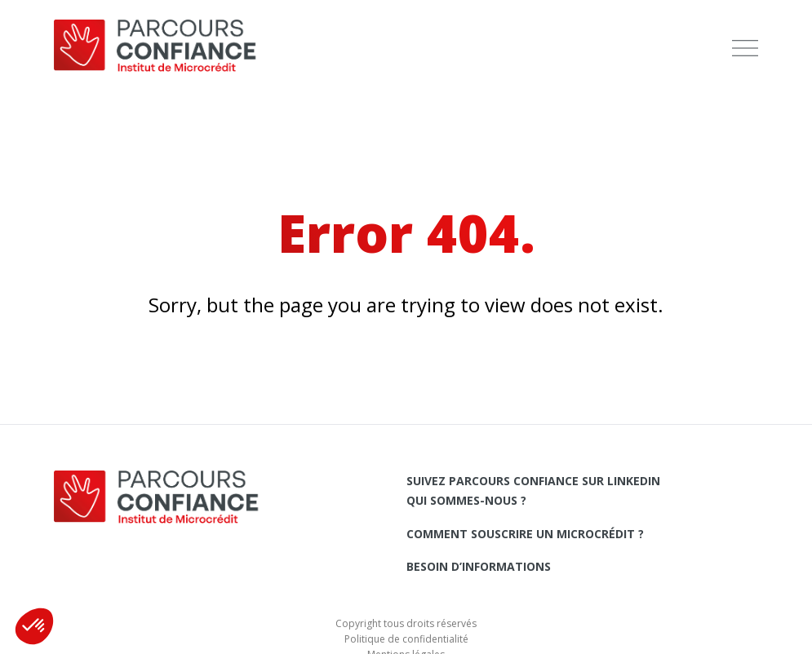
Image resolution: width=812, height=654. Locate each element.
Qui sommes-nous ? (466, 500)
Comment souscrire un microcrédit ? (525, 534)
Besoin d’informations (479, 566)
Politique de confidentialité (406, 639)
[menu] (745, 49)
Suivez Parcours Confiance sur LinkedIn (533, 481)
